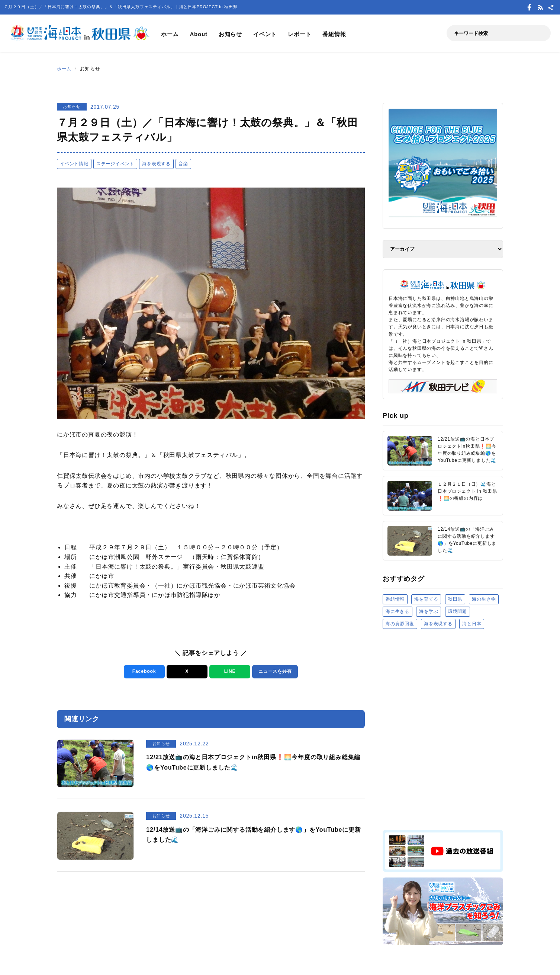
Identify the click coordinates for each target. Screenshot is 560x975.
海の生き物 (484, 599)
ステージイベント (115, 164)
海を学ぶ (429, 611)
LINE (228, 672)
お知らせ (230, 34)
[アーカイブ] (443, 249)
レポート (300, 34)
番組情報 (334, 34)
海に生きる (398, 611)
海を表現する (156, 164)
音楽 (183, 164)
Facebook (143, 672)
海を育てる (426, 599)
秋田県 (455, 599)
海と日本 (472, 624)
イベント (265, 34)
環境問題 (458, 611)
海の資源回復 (400, 624)
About (198, 34)
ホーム (170, 34)
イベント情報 (74, 164)
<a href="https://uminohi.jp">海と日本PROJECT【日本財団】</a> (443, 729)
